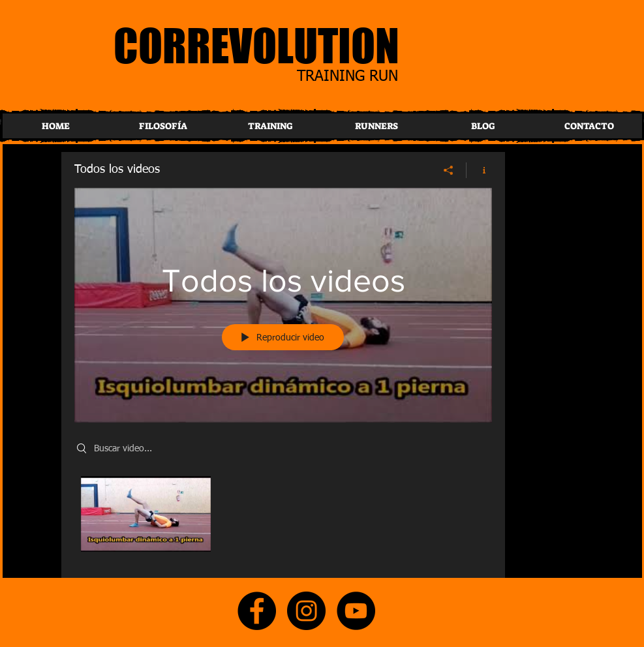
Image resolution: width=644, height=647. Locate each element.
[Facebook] (257, 611)
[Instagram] (306, 611)
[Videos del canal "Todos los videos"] (283, 517)
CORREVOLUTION (256, 45)
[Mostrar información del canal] (479, 170)
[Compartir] (449, 170)
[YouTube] (356, 611)
